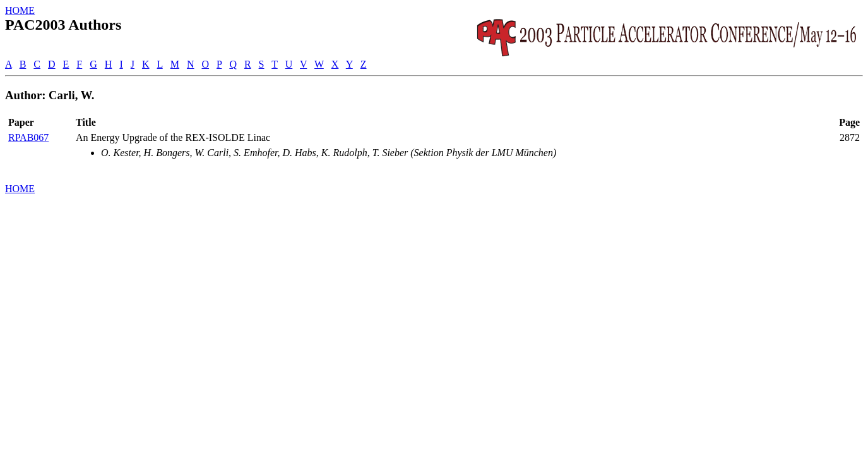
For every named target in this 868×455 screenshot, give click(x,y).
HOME (20, 10)
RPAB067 (28, 137)
